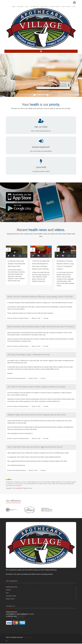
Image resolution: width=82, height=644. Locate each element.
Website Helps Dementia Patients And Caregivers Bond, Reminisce (37, 415)
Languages (20, 7)
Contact (8, 590)
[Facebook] (6, 641)
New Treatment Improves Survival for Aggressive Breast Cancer (35, 447)
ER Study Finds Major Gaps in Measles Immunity (28, 355)
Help (27, 7)
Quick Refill (44, 7)
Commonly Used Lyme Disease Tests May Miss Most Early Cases (17, 264)
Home (14, 7)
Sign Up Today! (66, 7)
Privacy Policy (10, 599)
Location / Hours (55, 7)
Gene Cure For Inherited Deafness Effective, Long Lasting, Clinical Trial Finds (40, 297)
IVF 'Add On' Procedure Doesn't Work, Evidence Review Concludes (36, 387)
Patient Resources (12, 587)
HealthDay (19, 489)
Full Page (46, 319)
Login (74, 7)
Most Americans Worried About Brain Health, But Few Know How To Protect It (41, 327)
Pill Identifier (34, 7)
